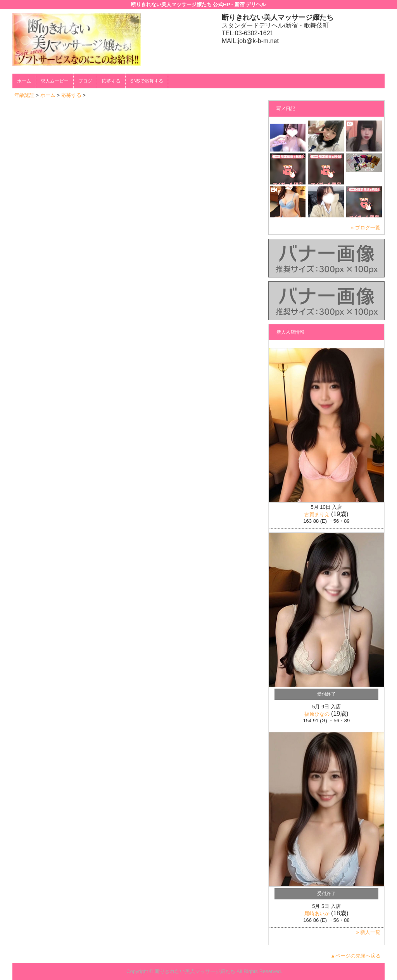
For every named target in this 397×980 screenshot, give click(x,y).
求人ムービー (55, 81)
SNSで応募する (147, 81)
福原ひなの (317, 714)
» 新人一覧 (368, 932)
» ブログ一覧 (366, 228)
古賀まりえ (317, 514)
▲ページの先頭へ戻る (356, 956)
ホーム (24, 81)
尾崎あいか (317, 914)
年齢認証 (24, 95)
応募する (111, 81)
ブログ (85, 81)
